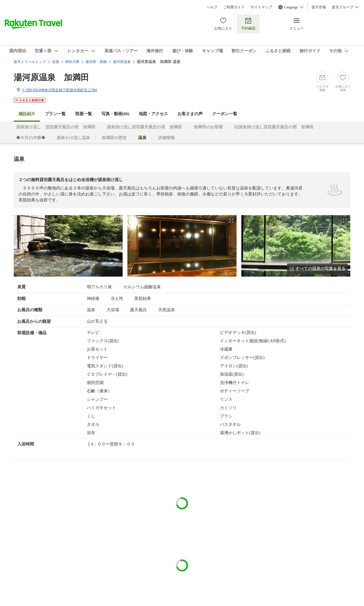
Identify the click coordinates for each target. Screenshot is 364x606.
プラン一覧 (55, 114)
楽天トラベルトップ (30, 62)
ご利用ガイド (234, 7)
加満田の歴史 (114, 138)
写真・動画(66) (115, 114)
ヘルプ (212, 7)
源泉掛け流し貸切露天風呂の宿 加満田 (144, 127)
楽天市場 (319, 7)
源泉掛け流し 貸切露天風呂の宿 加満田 (56, 127)
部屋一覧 (84, 114)
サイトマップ (261, 7)
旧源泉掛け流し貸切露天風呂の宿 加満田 (274, 127)
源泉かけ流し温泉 (73, 138)
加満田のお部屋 (208, 127)
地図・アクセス (153, 114)
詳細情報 (166, 138)
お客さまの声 (190, 114)
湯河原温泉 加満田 (51, 77)
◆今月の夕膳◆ (31, 138)
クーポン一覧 (225, 114)
